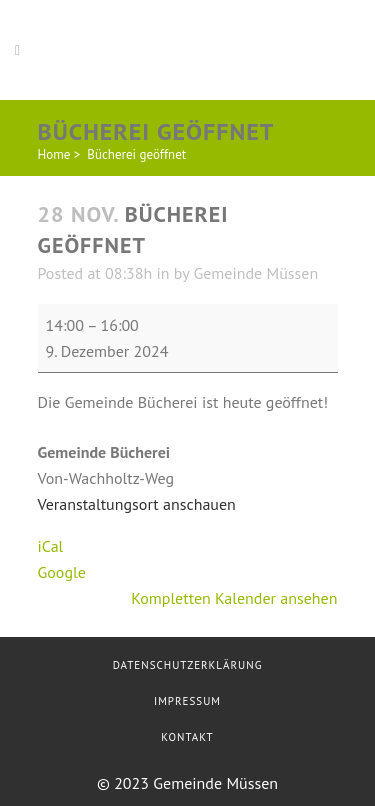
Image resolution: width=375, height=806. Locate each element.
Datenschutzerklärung (188, 665)
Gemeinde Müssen (255, 273)
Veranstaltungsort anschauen (137, 504)
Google (62, 572)
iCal (51, 546)
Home (54, 154)
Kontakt (187, 737)
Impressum (187, 701)
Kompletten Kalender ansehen (234, 598)
